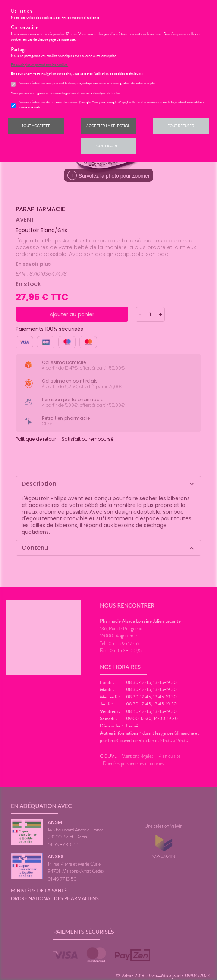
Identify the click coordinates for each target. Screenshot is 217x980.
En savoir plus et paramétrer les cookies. (40, 65)
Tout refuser (181, 126)
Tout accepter (36, 126)
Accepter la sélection (108, 126)
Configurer (108, 146)
